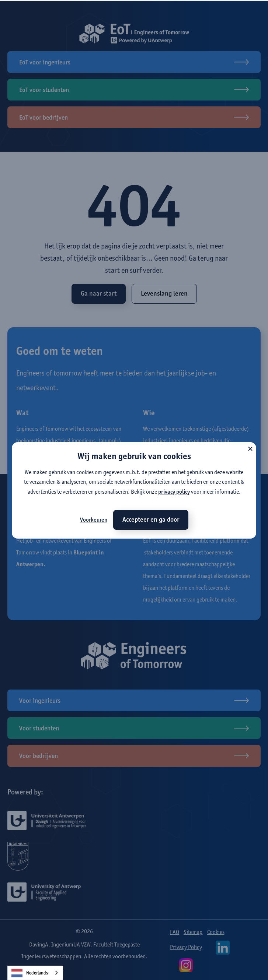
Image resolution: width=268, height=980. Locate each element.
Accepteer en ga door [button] (151, 519)
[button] (250, 448)
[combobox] (35, 973)
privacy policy (174, 492)
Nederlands (30, 973)
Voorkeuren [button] (94, 520)
